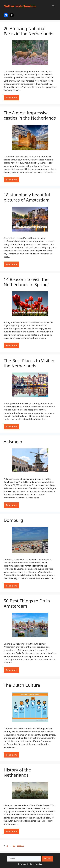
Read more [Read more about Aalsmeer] (11, 505)
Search (47, 859)
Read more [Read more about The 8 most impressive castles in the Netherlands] (11, 180)
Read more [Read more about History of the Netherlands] (11, 831)
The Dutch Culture (22, 685)
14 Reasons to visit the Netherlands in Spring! (26, 282)
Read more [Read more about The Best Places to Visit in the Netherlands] (11, 427)
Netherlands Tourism (20, 6)
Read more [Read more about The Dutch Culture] (11, 755)
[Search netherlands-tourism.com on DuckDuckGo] (24, 859)
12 (14, 846)
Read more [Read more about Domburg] (11, 586)
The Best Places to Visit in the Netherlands (29, 363)
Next (21, 846)
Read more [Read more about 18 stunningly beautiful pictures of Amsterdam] (11, 264)
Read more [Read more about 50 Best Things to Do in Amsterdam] (11, 670)
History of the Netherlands (17, 772)
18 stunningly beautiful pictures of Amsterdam (27, 197)
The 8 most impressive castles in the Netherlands (30, 115)
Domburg (13, 520)
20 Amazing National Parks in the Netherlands (28, 31)
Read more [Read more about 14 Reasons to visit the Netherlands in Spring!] (11, 345)
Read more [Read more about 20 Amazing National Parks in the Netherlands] (11, 98)
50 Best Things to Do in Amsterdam (27, 603)
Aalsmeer (13, 442)
